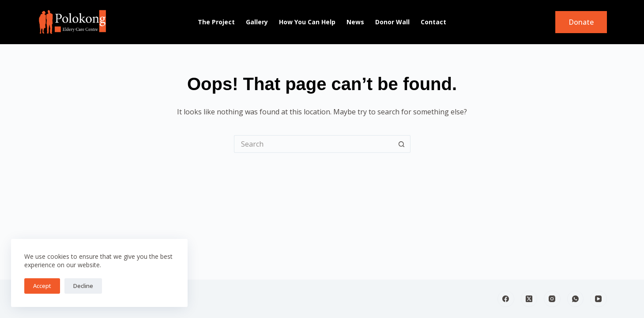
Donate (581, 22)
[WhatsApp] (576, 299)
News (355, 22)
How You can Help (307, 22)
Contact (433, 22)
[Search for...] (313, 144)
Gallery (257, 22)
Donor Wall (392, 22)
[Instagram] (552, 299)
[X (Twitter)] (529, 299)
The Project (216, 22)
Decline (83, 286)
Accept (42, 286)
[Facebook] (506, 299)
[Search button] (402, 144)
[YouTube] (599, 299)
